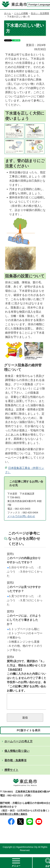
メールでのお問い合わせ (21, 516)
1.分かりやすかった (21, 567)
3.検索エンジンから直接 (23, 642)
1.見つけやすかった (21, 596)
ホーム (8, 13)
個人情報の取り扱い (17, 754)
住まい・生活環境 (40, 13)
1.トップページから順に (24, 629)
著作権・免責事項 (15, 763)
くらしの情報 (21, 13)
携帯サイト (11, 773)
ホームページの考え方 (18, 744)
